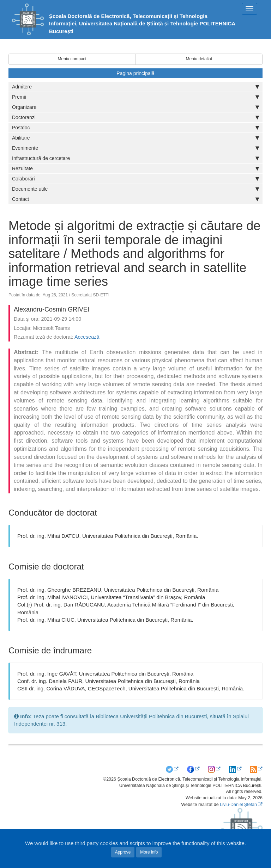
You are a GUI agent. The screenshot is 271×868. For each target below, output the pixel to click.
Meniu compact (72, 59)
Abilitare (135, 138)
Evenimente (135, 148)
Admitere (135, 87)
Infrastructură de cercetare (135, 158)
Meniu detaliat (199, 59)
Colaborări (135, 179)
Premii (135, 97)
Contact (135, 199)
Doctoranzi (135, 117)
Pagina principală (135, 73)
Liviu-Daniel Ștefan (238, 805)
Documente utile (135, 189)
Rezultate (135, 168)
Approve (123, 852)
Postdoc (135, 128)
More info (149, 852)
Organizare (135, 107)
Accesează (87, 337)
